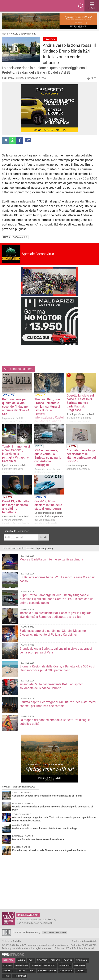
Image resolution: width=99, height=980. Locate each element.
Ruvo (32, 971)
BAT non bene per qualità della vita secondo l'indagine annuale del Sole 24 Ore (16, 407)
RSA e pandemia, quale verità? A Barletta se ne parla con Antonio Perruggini (48, 458)
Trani (6, 976)
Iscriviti (44, 537)
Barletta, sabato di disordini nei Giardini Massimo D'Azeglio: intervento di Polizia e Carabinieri (53, 633)
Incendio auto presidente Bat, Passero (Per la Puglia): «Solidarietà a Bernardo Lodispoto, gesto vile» (55, 615)
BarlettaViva (21, 6)
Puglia (22, 971)
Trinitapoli (20, 976)
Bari (31, 960)
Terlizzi (81, 971)
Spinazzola (66, 971)
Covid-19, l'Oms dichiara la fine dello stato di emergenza (48, 505)
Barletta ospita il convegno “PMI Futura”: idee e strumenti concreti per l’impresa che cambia (58, 704)
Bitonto (55, 960)
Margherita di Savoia (43, 966)
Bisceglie (42, 960)
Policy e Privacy (32, 933)
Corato (8, 966)
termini (30, 548)
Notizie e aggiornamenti (23, 34)
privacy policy (46, 548)
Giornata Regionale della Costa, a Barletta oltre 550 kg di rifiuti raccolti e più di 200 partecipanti (57, 668)
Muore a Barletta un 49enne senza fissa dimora (51, 559)
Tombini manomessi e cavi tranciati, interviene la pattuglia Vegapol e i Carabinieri (16, 454)
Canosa (68, 960)
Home (5, 34)
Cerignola (82, 960)
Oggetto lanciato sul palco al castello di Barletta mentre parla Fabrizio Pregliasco (80, 403)
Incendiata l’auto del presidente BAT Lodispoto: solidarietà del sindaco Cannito (51, 686)
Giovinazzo (22, 966)
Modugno (80, 966)
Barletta (9, 960)
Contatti (17, 933)
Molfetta (9, 971)
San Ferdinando (47, 971)
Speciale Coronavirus (38, 254)
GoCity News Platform (54, 933)
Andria (21, 960)
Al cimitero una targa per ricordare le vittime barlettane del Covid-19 (81, 456)
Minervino (65, 966)
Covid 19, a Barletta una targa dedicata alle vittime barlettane (15, 507)
